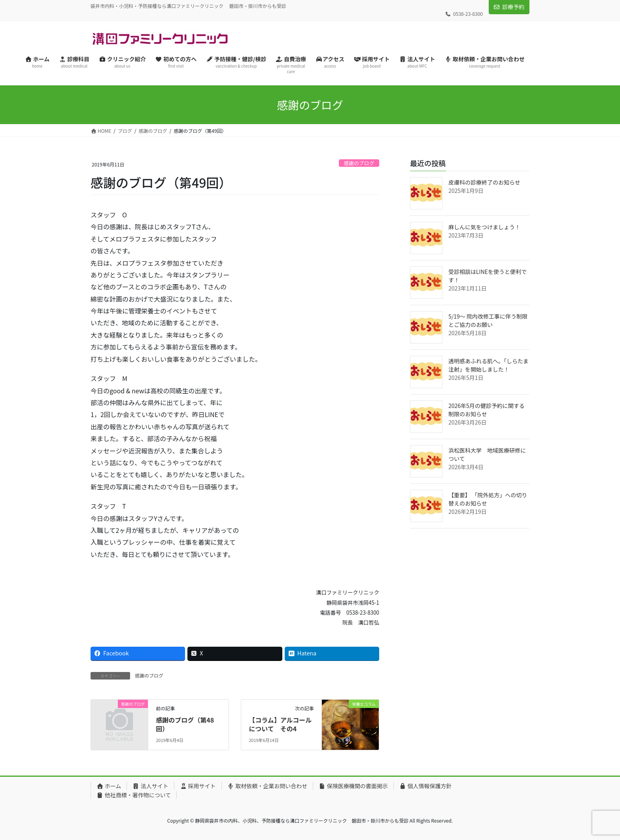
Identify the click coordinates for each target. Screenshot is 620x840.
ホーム (109, 786)
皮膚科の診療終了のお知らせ (484, 182)
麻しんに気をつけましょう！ (484, 227)
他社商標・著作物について (134, 795)
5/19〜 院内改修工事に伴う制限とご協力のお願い (488, 320)
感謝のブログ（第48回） (185, 724)
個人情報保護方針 (426, 786)
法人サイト (150, 786)
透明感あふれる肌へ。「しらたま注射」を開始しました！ (489, 365)
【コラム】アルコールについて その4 (280, 724)
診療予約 (513, 7)
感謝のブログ (359, 163)
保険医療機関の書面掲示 (353, 786)
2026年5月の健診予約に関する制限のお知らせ (487, 410)
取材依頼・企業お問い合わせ (267, 786)
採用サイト (198, 786)
